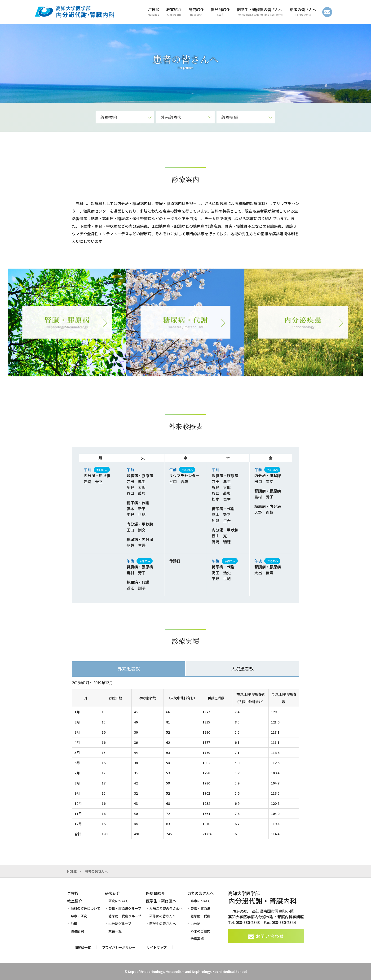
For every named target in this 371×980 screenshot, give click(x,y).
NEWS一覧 (83, 947)
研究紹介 (113, 893)
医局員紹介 (155, 893)
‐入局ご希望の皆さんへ (164, 908)
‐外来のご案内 (199, 931)
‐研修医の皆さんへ (161, 916)
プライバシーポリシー (119, 947)
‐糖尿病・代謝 (199, 916)
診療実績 (230, 117)
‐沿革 (72, 923)
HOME (72, 871)
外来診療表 (171, 117)
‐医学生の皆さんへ (161, 923)
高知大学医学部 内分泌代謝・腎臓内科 (74, 12)
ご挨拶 (73, 893)
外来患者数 (129, 669)
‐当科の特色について (84, 908)
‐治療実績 (195, 939)
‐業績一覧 (113, 931)
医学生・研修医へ (161, 901)
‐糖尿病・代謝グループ (123, 916)
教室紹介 (75, 901)
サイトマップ (157, 947)
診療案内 (109, 117)
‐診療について (199, 901)
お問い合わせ (327, 12)
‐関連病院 (75, 931)
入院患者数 (242, 669)
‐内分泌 (194, 923)
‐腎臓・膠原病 (199, 908)
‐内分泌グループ (118, 923)
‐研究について (117, 901)
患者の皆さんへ (200, 893)
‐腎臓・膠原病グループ (123, 908)
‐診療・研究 (77, 916)
